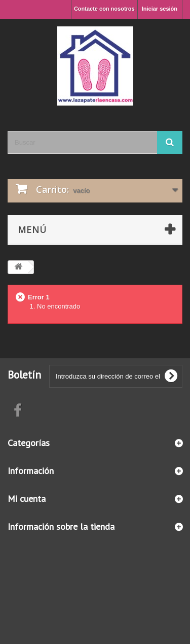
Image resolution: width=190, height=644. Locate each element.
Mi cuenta (27, 499)
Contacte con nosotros (104, 9)
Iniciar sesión (160, 9)
